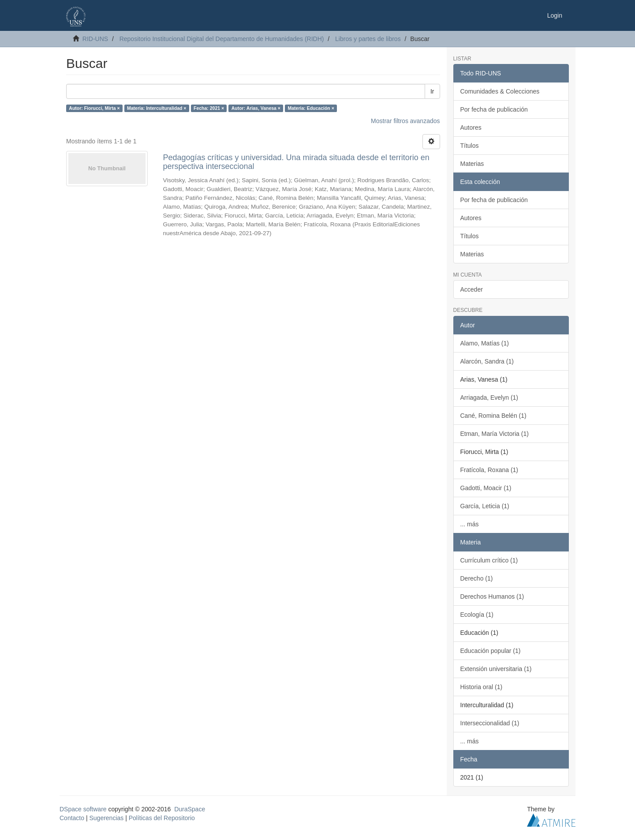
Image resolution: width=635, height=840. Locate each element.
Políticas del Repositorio (162, 818)
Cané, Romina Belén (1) (493, 416)
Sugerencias (106, 818)
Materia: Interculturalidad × (157, 108)
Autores (471, 127)
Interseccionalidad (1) (490, 723)
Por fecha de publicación (494, 109)
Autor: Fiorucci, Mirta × (94, 108)
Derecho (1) (477, 578)
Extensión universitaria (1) (496, 669)
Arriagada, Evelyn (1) (489, 397)
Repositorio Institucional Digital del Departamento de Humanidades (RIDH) (222, 39)
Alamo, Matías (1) (485, 343)
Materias (472, 164)
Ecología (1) (477, 615)
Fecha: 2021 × (209, 108)
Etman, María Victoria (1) (495, 434)
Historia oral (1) (482, 687)
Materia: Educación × (311, 108)
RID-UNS (95, 39)
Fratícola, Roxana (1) (489, 470)
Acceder (472, 289)
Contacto (72, 818)
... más (470, 524)
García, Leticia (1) (485, 506)
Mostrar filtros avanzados (405, 121)
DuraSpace (190, 809)
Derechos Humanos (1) (492, 596)
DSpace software (83, 809)
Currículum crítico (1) (489, 560)
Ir (432, 91)
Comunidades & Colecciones (500, 91)
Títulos (470, 146)
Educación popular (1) (491, 651)
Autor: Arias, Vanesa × (256, 108)
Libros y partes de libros (368, 39)
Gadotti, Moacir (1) (486, 488)
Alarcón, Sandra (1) (487, 361)
